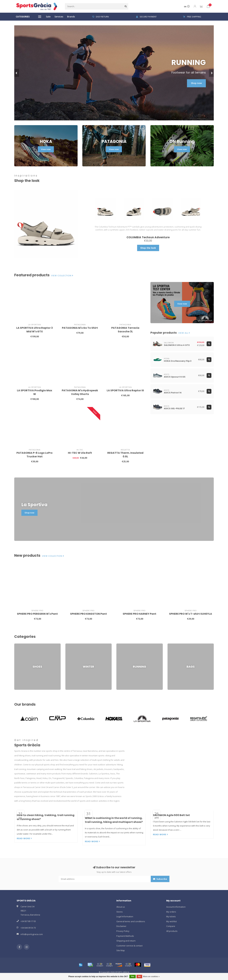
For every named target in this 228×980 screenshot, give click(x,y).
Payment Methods (125, 936)
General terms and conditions (131, 921)
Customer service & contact (129, 946)
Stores (120, 912)
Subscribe (160, 879)
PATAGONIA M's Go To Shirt (80, 328)
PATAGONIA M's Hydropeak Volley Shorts (80, 392)
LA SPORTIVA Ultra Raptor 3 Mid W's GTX (35, 330)
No (139, 977)
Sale (48, 17)
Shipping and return (126, 941)
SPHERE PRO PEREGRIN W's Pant (37, 614)
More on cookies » (151, 977)
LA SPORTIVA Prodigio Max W (35, 392)
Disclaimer (121, 926)
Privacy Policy (123, 931)
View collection (62, 276)
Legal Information (125, 916)
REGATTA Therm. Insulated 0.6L (125, 455)
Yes (133, 977)
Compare (171, 926)
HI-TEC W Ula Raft (80, 453)
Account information (176, 907)
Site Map (121, 950)
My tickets (171, 916)
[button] (17, 73)
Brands (71, 17)
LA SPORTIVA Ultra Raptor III (125, 390)
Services (59, 17)
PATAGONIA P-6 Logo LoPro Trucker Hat (35, 455)
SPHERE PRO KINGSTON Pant (89, 614)
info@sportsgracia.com (32, 934)
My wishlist (171, 921)
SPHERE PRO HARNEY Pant (139, 614)
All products (172, 931)
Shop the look (148, 248)
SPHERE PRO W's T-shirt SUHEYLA (191, 614)
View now (46, 149)
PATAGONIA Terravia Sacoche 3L (125, 330)
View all (184, 333)
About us (121, 907)
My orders (171, 912)
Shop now (196, 83)
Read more (24, 838)
